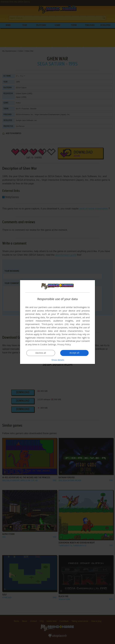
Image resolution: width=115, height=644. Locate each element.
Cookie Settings (48, 345)
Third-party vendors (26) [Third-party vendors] (55, 324)
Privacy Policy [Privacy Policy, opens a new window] (64, 345)
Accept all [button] (74, 353)
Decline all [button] (41, 353)
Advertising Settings (45, 341)
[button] (57, 360)
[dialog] (57, 322)
